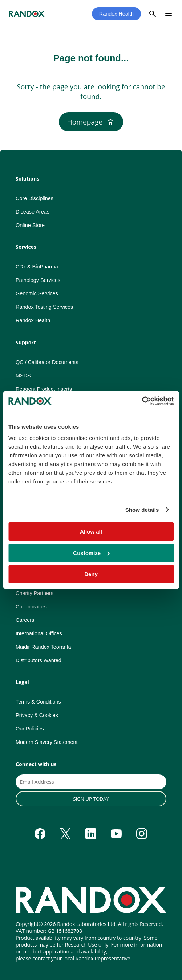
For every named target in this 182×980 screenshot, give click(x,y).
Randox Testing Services (44, 307)
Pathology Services (38, 280)
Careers (25, 620)
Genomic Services (37, 293)
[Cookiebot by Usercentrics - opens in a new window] (142, 401)
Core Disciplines (35, 198)
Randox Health (116, 14)
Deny (91, 574)
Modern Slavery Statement (46, 742)
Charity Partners (35, 593)
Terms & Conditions (38, 702)
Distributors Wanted (39, 660)
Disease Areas (33, 212)
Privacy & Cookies (37, 715)
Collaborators (31, 607)
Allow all (91, 532)
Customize (91, 553)
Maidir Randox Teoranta (43, 647)
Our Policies (30, 729)
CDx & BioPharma (37, 267)
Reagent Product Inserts (44, 389)
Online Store (30, 225)
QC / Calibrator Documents (47, 362)
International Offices (39, 633)
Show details (142, 510)
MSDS (23, 376)
